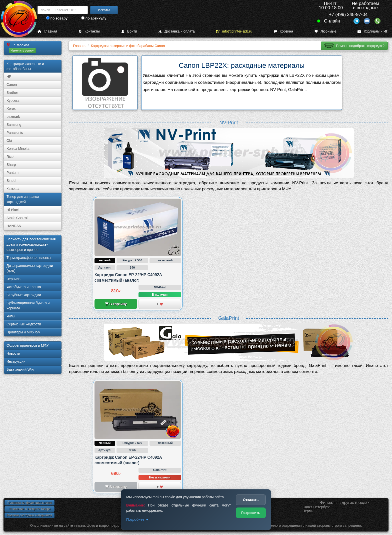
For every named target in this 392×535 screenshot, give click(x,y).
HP (9, 77)
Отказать (251, 500)
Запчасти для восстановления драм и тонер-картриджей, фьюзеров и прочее (31, 244)
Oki (9, 141)
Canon (12, 85)
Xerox (11, 109)
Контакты (89, 31)
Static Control (17, 218)
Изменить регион (22, 51)
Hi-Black (13, 210)
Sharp (11, 165)
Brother (12, 93)
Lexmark (13, 117)
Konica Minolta (18, 149)
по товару (57, 18)
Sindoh (12, 181)
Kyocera (13, 101)
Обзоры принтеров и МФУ (27, 345)
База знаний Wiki (20, 369)
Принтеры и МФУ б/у (23, 332)
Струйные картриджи (24, 295)
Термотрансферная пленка (29, 258)
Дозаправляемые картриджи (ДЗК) (30, 268)
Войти (129, 31)
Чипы (11, 316)
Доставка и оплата (176, 31)
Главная (47, 31)
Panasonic (15, 133)
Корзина (283, 31)
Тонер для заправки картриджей (23, 199)
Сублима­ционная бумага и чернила (28, 306)
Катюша (13, 189)
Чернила (13, 279)
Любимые (325, 31)
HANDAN (14, 226)
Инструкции (16, 361)
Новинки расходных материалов (29, 515)
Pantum (12, 173)
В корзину (116, 304)
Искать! (104, 10)
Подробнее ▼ (137, 519)
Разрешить (251, 513)
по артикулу (94, 18)
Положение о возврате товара (29, 509)
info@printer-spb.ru (234, 31)
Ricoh (11, 157)
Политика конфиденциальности (29, 503)
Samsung (14, 125)
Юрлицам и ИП (373, 31)
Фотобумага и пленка (24, 287)
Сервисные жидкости (24, 324)
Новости (13, 353)
